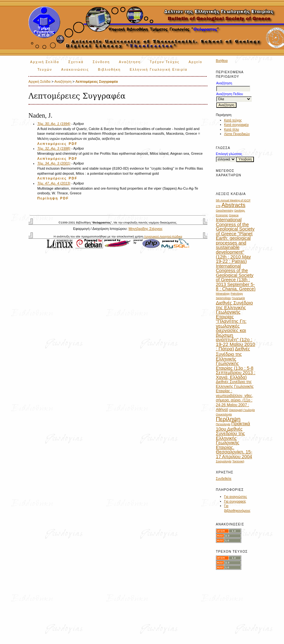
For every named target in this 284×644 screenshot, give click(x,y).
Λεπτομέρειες (52, 144)
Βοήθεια (222, 61)
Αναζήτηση (130, 62)
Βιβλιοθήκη (109, 70)
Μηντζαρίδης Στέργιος (146, 229)
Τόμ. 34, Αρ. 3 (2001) (54, 163)
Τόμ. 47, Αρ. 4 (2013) (54, 183)
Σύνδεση (101, 62)
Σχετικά (76, 62)
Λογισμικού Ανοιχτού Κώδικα (163, 236)
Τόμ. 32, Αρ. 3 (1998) (54, 148)
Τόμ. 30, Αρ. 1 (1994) (54, 124)
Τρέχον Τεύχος (165, 62)
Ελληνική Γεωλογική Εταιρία (159, 70)
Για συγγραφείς (235, 501)
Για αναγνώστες (236, 497)
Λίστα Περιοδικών (237, 134)
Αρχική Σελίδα (45, 62)
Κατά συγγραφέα (236, 125)
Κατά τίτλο (232, 130)
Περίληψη (48, 198)
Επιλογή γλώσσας (229, 154)
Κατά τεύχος (233, 120)
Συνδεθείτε (224, 479)
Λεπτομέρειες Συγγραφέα (97, 81)
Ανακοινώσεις (75, 70)
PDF (73, 144)
